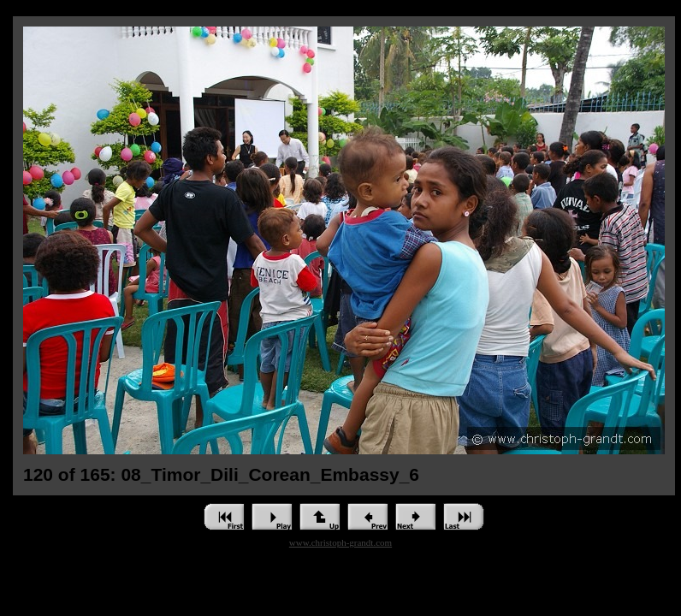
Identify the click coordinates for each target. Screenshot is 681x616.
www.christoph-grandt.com (340, 542)
